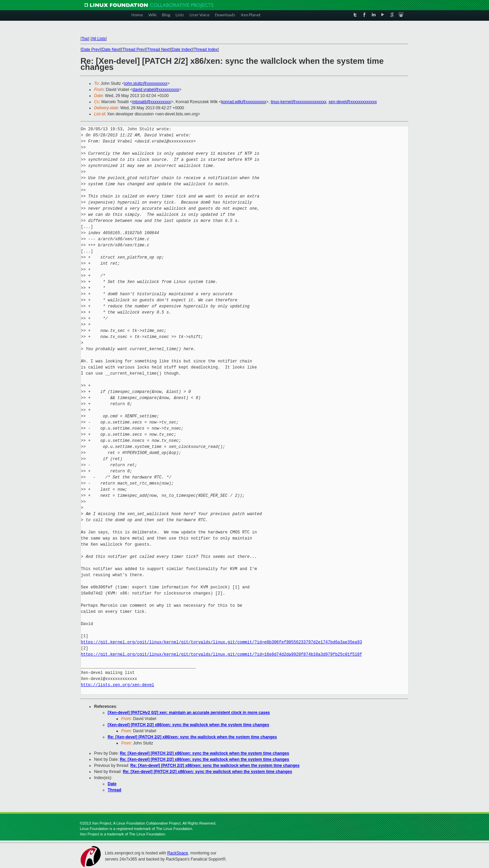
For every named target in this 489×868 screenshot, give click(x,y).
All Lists (99, 39)
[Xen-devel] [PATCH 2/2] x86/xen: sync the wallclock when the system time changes (188, 725)
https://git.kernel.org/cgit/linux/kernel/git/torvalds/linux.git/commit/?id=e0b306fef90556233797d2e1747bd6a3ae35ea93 (221, 642)
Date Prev (90, 50)
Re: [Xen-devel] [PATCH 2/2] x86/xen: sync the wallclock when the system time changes (192, 737)
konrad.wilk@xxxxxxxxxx (243, 102)
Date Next (111, 50)
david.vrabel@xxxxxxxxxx (156, 90)
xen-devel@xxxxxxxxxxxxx (353, 102)
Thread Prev (133, 50)
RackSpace (177, 853)
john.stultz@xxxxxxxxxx (146, 83)
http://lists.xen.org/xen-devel (117, 685)
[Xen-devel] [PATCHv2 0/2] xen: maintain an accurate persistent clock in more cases (189, 713)
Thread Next (158, 50)
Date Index (182, 50)
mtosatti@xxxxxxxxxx (151, 102)
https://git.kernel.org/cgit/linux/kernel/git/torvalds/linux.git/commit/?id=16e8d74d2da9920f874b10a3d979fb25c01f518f (221, 654)
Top (85, 39)
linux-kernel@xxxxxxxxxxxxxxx (298, 102)
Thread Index (206, 50)
